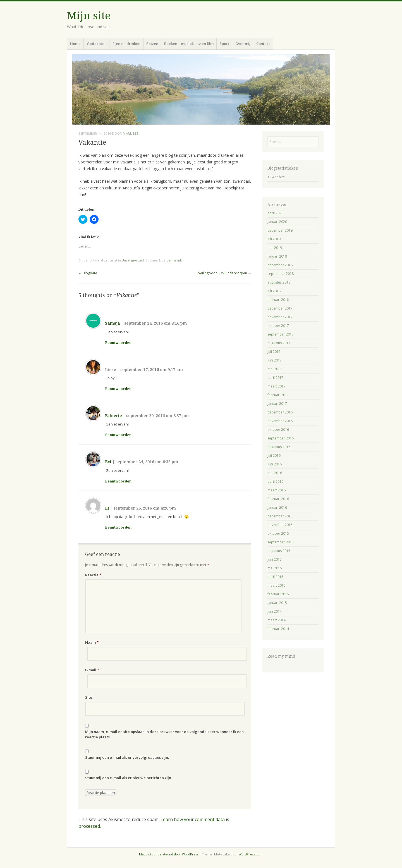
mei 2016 (275, 473)
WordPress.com (251, 854)
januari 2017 (277, 404)
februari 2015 (278, 594)
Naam (92, 642)
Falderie (113, 416)
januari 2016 (277, 507)
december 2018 (280, 265)
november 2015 (280, 525)
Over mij (243, 44)
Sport (224, 44)
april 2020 (275, 213)
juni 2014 (275, 611)
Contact (263, 44)
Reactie (93, 575)
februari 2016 (278, 499)
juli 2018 (274, 291)
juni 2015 (275, 559)
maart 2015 (277, 585)
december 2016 (280, 412)
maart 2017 (277, 386)
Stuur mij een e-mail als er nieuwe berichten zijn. (129, 778)
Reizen (152, 44)
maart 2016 (277, 490)
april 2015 (275, 577)
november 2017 (280, 317)
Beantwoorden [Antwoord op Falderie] (118, 435)
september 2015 (281, 542)
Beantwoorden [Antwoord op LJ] (118, 527)
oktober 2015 (278, 533)
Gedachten (97, 44)
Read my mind (281, 656)
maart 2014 (277, 620)
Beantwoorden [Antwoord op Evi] (118, 481)
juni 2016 (275, 464)
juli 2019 (274, 239)
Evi (108, 462)
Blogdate (88, 273)
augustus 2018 (279, 282)
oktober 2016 (278, 430)
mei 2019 (275, 248)
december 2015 (280, 516)
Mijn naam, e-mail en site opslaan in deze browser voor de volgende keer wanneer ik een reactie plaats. (164, 734)
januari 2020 (277, 222)
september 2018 (281, 274)
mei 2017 (275, 369)
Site (89, 697)
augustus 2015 (279, 551)
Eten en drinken (126, 44)
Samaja (113, 323)
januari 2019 (277, 256)
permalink (174, 260)
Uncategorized (133, 260)
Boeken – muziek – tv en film (189, 44)
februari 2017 (278, 395)
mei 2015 (275, 568)
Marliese (131, 133)
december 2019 (280, 230)
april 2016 (275, 481)
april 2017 (275, 378)
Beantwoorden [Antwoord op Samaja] (118, 343)
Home (75, 44)
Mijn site (89, 16)
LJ (107, 508)
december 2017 (280, 308)
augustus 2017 (279, 343)
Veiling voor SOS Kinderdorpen (225, 273)
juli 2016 (274, 456)
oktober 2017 (278, 326)
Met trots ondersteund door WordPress (169, 854)
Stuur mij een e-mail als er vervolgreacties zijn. (127, 757)
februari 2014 (278, 629)
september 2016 (281, 438)
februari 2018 (278, 300)
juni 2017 (275, 360)
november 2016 (280, 421)
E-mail (92, 670)
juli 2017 (274, 352)
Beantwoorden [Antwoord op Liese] (118, 389)
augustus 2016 (279, 447)
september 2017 (281, 334)
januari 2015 (277, 603)
